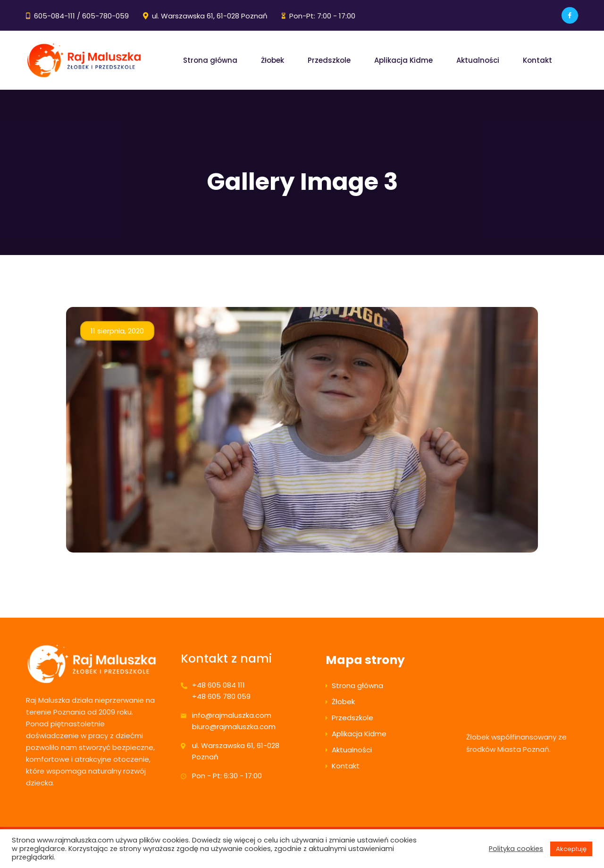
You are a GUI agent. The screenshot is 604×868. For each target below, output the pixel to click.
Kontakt (537, 60)
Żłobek (273, 60)
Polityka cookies (516, 849)
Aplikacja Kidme (403, 60)
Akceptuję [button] (571, 849)
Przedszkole (329, 60)
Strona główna (210, 60)
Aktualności (478, 60)
